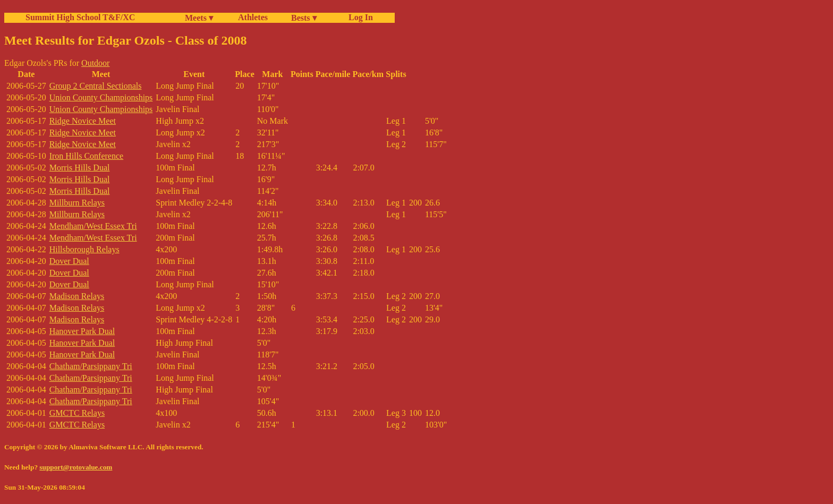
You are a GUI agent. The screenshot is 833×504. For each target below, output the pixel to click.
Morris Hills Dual (80, 168)
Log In (359, 17)
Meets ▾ (199, 18)
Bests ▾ (304, 18)
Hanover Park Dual (82, 331)
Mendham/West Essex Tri (93, 226)
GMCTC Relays (77, 413)
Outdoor (95, 63)
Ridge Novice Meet (83, 121)
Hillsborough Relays (84, 249)
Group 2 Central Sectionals (96, 86)
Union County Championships (101, 97)
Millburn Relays (77, 203)
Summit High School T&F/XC (80, 17)
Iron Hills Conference (87, 156)
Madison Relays (77, 296)
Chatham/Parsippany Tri (91, 366)
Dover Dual (69, 261)
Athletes (253, 17)
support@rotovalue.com (76, 467)
